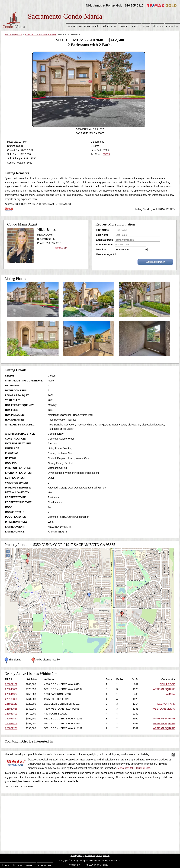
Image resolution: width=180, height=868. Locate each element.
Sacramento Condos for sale (83, 26)
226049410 (11, 719)
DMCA (106, 856)
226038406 (11, 723)
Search (136, 26)
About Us (158, 26)
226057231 (11, 728)
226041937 (11, 694)
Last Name (102, 235)
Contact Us (172, 26)
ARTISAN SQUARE (164, 689)
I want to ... (102, 249)
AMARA (171, 694)
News (146, 26)
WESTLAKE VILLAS (164, 709)
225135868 (11, 699)
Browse (124, 26)
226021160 (11, 704)
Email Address (105, 240)
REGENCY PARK (165, 704)
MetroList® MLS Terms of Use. (134, 768)
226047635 (11, 709)
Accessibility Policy (93, 856)
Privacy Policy (77, 856)
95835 (106, 154)
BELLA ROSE (167, 684)
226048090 (11, 689)
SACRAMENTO (13, 35)
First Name (102, 230)
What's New (110, 26)
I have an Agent (105, 254)
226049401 (11, 714)
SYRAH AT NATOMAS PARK (41, 35)
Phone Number (105, 245)
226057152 (11, 684)
